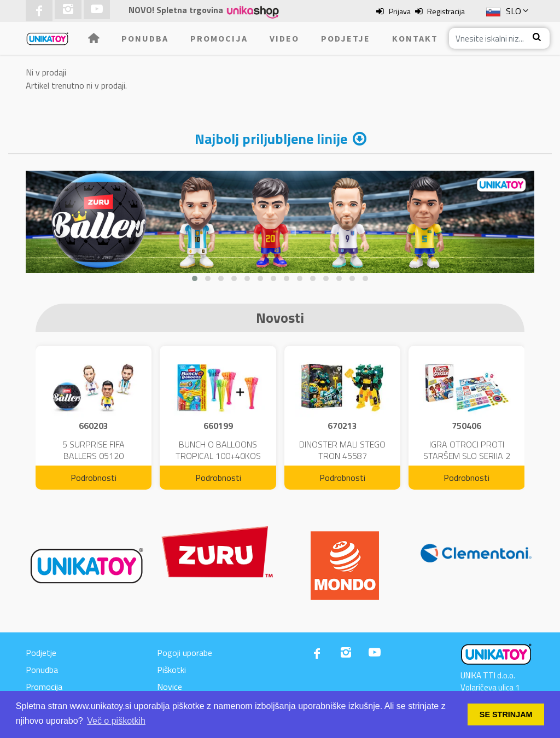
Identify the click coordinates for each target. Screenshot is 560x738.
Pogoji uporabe (185, 653)
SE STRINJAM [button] (506, 714)
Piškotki (171, 670)
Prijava (400, 11)
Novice (170, 687)
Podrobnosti (94, 478)
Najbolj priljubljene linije (271, 139)
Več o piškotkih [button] (116, 721)
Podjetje (346, 38)
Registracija (446, 11)
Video (284, 38)
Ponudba (145, 38)
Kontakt (415, 38)
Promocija (219, 38)
